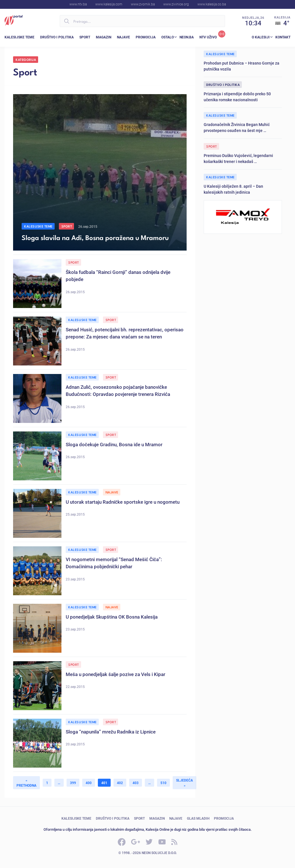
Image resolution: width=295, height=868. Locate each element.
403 (136, 783)
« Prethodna (26, 783)
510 (163, 783)
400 (89, 783)
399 (73, 783)
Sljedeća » (184, 783)
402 (120, 783)
